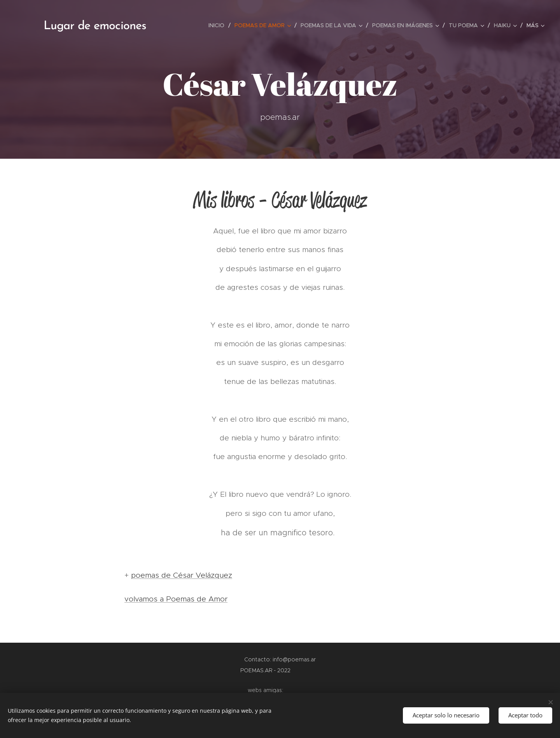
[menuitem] (219, 25)
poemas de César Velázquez (182, 575)
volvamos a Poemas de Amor (176, 599)
